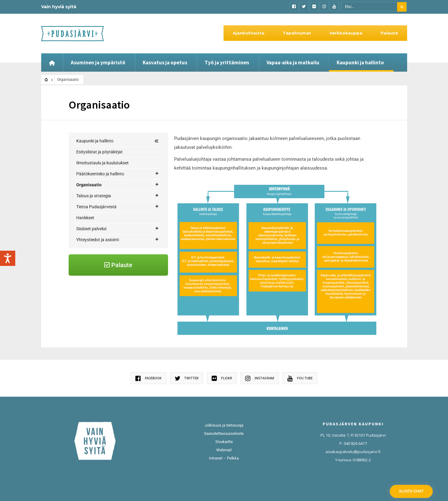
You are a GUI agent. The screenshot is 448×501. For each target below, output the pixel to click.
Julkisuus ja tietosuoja (224, 425)
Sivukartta (224, 442)
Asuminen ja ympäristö (98, 63)
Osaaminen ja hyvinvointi (108, 206)
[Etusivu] (52, 63)
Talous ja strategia (118, 229)
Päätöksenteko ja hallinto (118, 174)
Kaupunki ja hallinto (360, 63)
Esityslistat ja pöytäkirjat (99, 152)
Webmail (224, 450)
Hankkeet (85, 250)
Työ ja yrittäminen (227, 63)
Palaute (389, 33)
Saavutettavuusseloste (224, 433)
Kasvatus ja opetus (165, 63)
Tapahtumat (297, 33)
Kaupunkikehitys (100, 217)
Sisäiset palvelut (118, 261)
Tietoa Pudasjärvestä (118, 240)
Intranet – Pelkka (224, 458)
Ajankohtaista (249, 33)
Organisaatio (118, 185)
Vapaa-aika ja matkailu (293, 63)
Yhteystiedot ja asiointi (118, 272)
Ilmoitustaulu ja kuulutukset (102, 163)
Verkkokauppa (346, 33)
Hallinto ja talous (100, 195)
